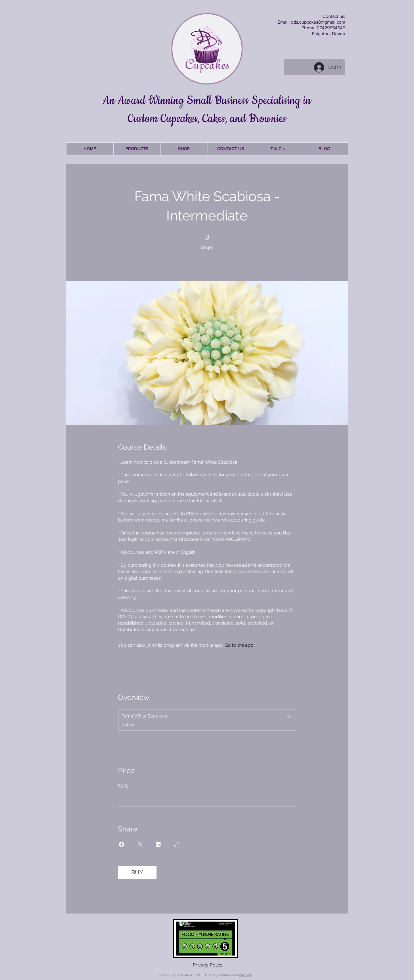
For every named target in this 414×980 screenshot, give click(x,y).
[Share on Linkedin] (158, 844)
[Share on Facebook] (121, 844)
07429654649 (331, 28)
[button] (339, 63)
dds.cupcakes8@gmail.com (318, 22)
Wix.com (246, 975)
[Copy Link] (177, 844)
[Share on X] (140, 844)
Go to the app (239, 645)
